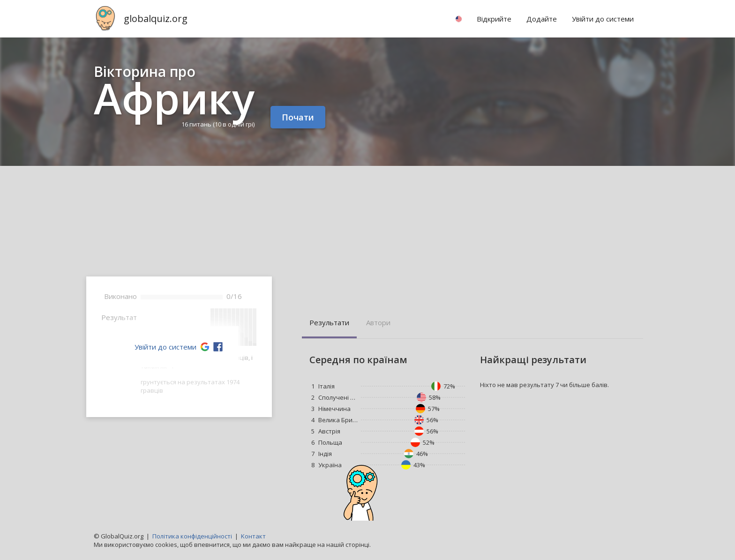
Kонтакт (253, 536)
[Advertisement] (367, 236)
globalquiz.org (156, 19)
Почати (298, 117)
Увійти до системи (165, 347)
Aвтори (378, 322)
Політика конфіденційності (192, 536)
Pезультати (329, 322)
